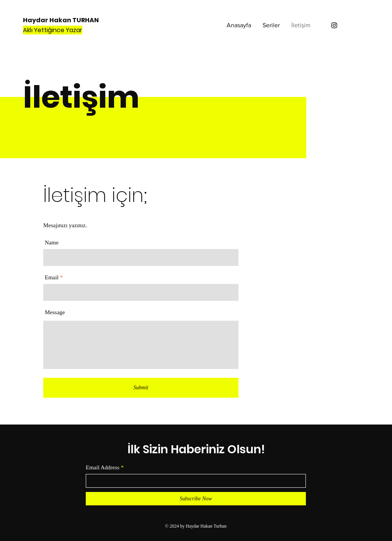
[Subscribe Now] (196, 499)
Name (52, 243)
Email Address (103, 468)
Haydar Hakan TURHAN (61, 20)
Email (52, 278)
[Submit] (141, 388)
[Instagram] (334, 25)
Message (55, 312)
